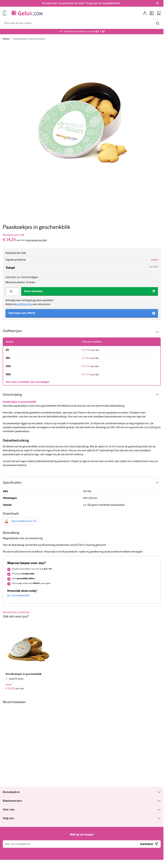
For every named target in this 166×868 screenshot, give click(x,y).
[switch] (36, 240)
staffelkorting (24, 304)
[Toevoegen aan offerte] (82, 313)
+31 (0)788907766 (18, 596)
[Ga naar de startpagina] (27, 13)
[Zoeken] (158, 23)
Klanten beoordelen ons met (84, 32)
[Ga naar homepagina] (6, 39)
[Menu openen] (5, 12)
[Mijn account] (145, 13)
